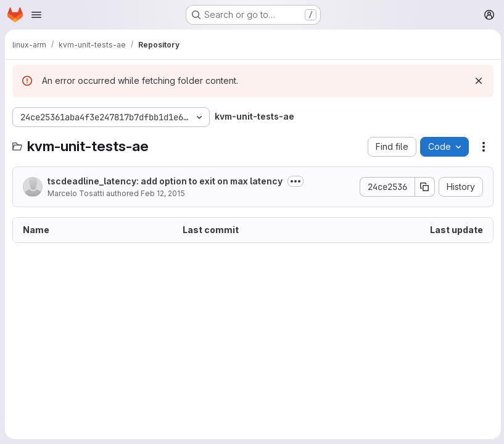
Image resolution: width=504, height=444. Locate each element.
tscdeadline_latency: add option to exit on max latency (165, 181)
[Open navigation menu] (36, 15)
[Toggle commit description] (295, 181)
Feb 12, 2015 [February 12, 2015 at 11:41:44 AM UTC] (163, 193)
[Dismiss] (477, 81)
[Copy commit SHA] (423, 187)
